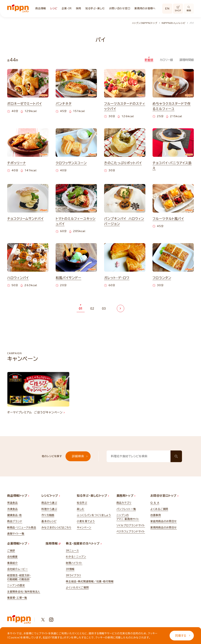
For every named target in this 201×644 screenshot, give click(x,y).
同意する (183, 636)
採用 (79, 8)
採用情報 (53, 543)
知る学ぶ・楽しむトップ (93, 496)
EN (167, 9)
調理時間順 (187, 60)
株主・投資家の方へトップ (84, 543)
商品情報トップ (18, 496)
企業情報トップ (18, 543)
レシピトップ (51, 496)
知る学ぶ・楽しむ (95, 8)
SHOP (178, 9)
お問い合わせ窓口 (120, 8)
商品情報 (41, 8)
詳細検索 (80, 456)
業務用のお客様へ (145, 8)
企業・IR (67, 8)
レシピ (54, 8)
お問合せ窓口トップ (164, 496)
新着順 (149, 60)
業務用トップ (126, 496)
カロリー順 (166, 60)
